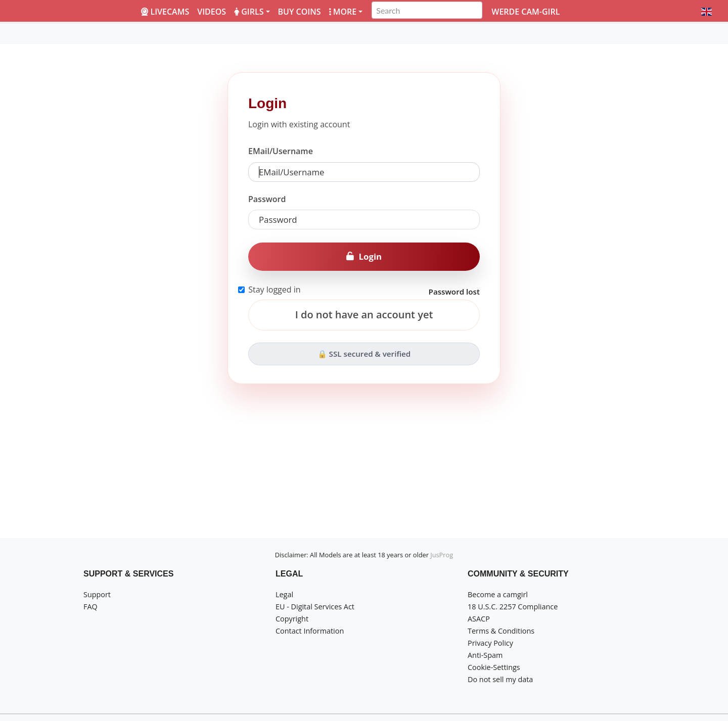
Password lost (454, 292)
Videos (212, 12)
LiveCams (165, 12)
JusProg (442, 555)
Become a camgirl (498, 594)
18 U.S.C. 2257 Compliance (513, 607)
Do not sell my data (500, 679)
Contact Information (310, 631)
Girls (249, 12)
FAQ (90, 607)
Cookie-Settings (494, 667)
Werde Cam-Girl (526, 12)
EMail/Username (281, 151)
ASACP (479, 619)
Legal (284, 594)
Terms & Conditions (501, 631)
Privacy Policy (490, 643)
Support (97, 594)
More (343, 12)
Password (267, 199)
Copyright (292, 619)
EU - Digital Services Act (315, 607)
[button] (707, 12)
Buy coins (300, 12)
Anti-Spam (485, 655)
